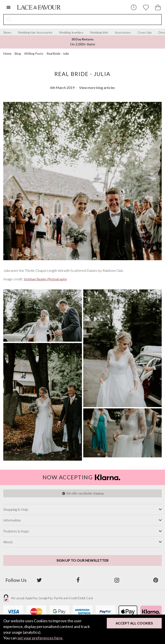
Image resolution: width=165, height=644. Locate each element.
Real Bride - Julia (58, 53)
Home (7, 53)
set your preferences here (40, 638)
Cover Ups (145, 32)
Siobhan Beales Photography (45, 279)
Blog (18, 53)
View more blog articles (97, 87)
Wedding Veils (99, 32)
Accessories (123, 32)
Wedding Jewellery (71, 32)
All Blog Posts (34, 53)
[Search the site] (88, 20)
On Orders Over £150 (83, 42)
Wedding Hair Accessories (35, 32)
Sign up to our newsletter (82, 560)
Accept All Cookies (134, 623)
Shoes (7, 32)
